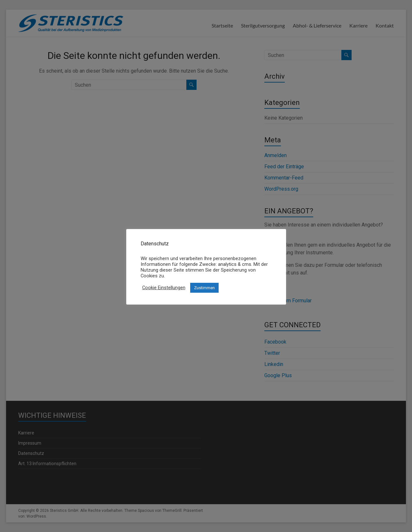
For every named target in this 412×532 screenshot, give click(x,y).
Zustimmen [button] (204, 288)
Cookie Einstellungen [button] (164, 288)
